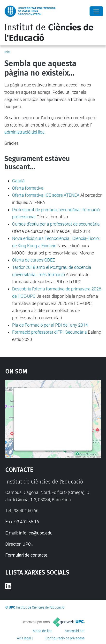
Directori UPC (18, 544)
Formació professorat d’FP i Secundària (49, 332)
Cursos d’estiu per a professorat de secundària (56, 224)
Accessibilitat (75, 631)
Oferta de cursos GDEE (34, 260)
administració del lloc (24, 132)
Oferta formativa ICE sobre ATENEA (46, 195)
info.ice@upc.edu (36, 533)
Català (18, 181)
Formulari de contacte (26, 555)
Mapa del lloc (42, 631)
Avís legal (24, 638)
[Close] (96, 11)
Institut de (49, 33)
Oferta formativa (28, 188)
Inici (7, 52)
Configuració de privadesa (65, 638)
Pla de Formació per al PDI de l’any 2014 (50, 325)
